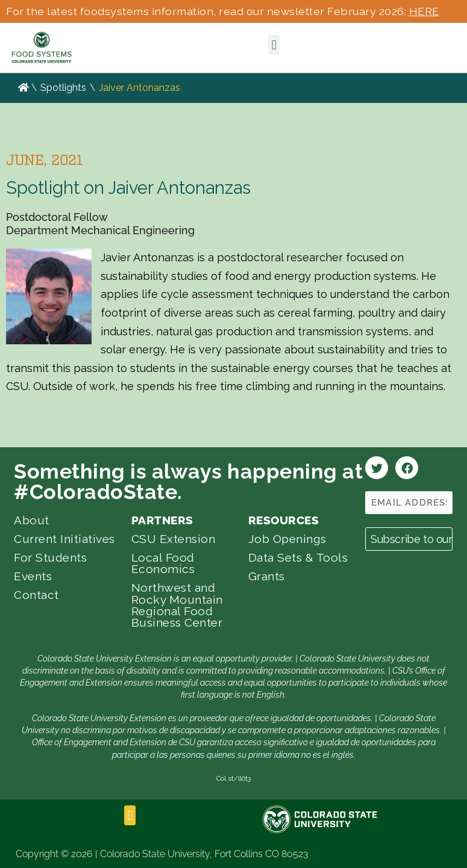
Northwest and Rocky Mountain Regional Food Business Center (177, 605)
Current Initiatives (64, 539)
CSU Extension (174, 539)
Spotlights (63, 88)
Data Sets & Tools (298, 557)
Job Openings (287, 539)
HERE (424, 11)
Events (33, 576)
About (32, 520)
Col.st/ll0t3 (233, 778)
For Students (50, 557)
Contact (36, 595)
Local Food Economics (163, 563)
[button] (274, 45)
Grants (267, 576)
